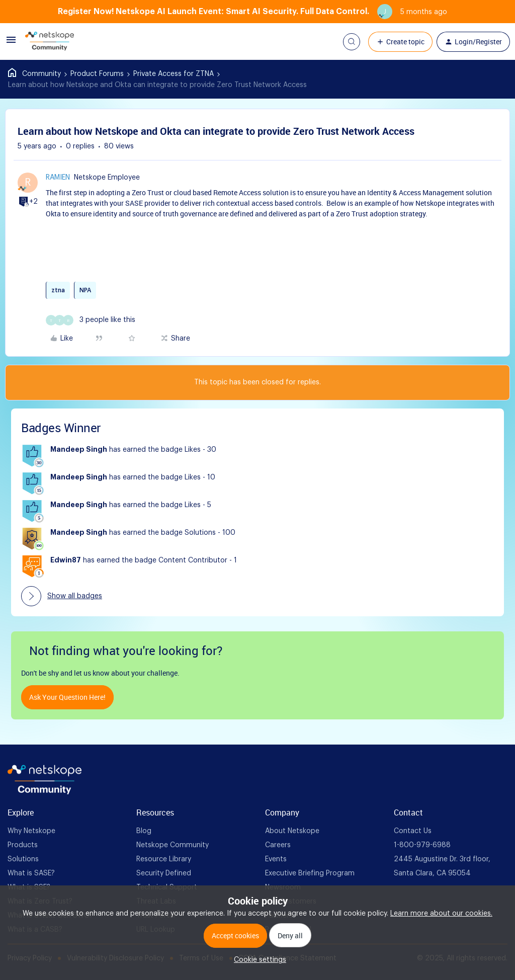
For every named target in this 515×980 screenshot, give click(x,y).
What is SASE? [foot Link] (31, 873)
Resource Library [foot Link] (164, 859)
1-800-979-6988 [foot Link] (422, 845)
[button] (11, 44)
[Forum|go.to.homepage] (50, 42)
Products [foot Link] (23, 845)
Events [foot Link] (276, 859)
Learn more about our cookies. (441, 914)
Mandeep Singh (79, 450)
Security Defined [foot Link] (164, 873)
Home (34, 74)
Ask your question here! (67, 697)
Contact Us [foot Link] (413, 831)
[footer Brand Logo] (45, 792)
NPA (85, 290)
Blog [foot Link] (144, 831)
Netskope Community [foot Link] (173, 845)
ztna (58, 290)
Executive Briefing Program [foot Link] (310, 873)
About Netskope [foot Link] (292, 831)
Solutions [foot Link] (23, 859)
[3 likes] (91, 320)
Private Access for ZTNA (174, 74)
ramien (58, 178)
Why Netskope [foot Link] (31, 831)
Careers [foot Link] (278, 845)
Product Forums (97, 74)
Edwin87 (66, 560)
